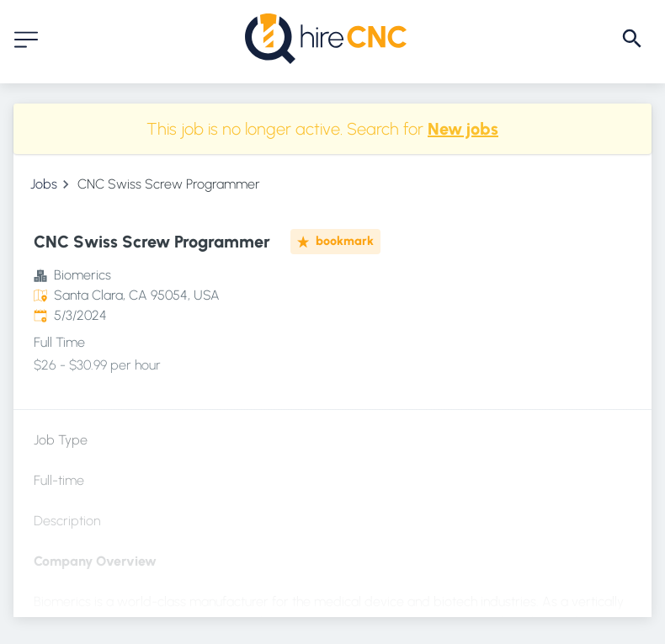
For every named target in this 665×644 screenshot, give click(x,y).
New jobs (463, 129)
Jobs (44, 184)
